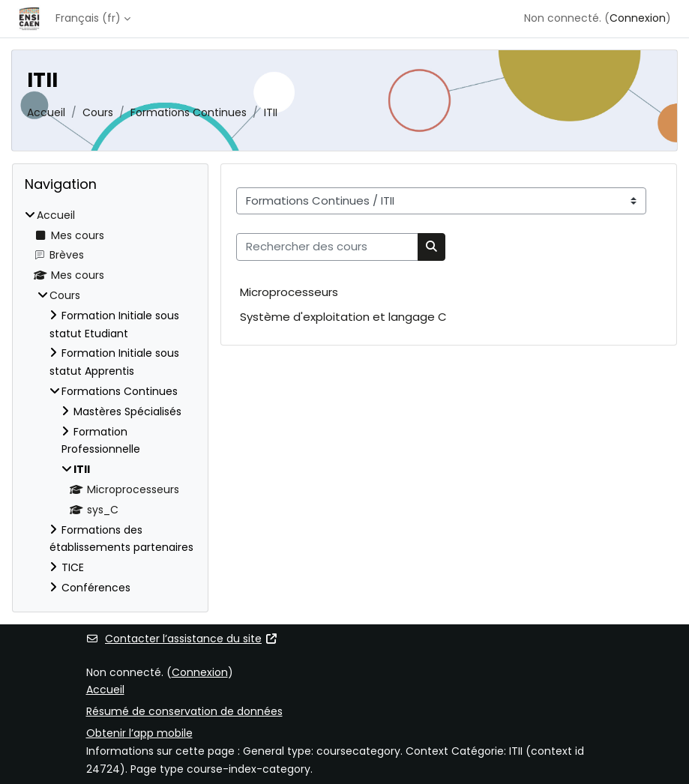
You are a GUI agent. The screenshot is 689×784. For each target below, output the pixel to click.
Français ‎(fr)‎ (88, 18)
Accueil (46, 112)
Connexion (638, 18)
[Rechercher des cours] (327, 247)
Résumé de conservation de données (184, 711)
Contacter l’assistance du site (182, 639)
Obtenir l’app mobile (139, 733)
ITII (271, 112)
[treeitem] (110, 402)
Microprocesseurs (289, 292)
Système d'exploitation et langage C (343, 317)
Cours (98, 112)
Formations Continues (189, 112)
